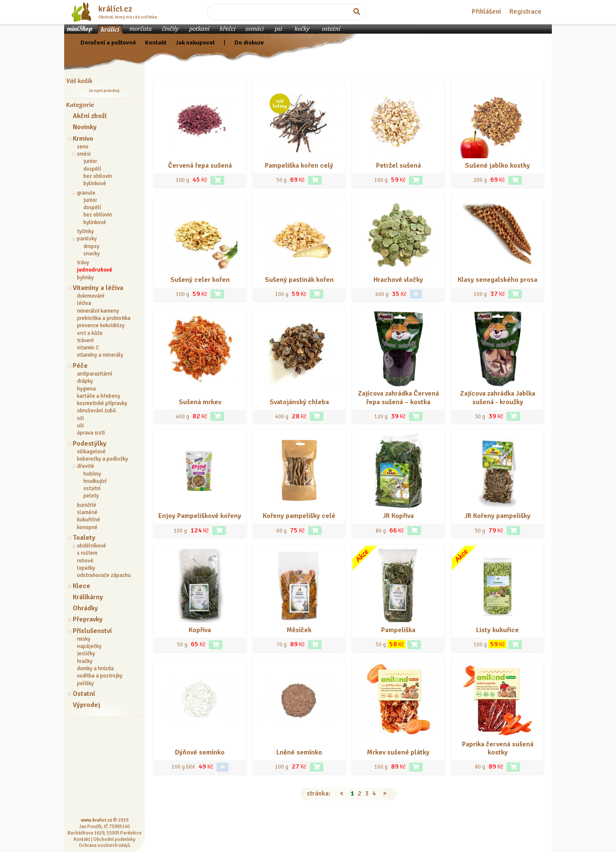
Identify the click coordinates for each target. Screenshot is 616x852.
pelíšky (85, 683)
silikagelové (91, 452)
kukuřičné (89, 520)
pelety (91, 496)
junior (90, 161)
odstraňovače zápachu (104, 575)
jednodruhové (95, 270)
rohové (85, 561)
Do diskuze (249, 42)
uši (80, 426)
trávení (85, 340)
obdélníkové (92, 546)
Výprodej (86, 705)
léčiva (84, 303)
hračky (85, 661)
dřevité (86, 466)
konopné (87, 527)
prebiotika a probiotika (104, 318)
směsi (84, 154)
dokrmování (91, 296)
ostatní (92, 488)
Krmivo (83, 139)
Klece (81, 586)
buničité (87, 505)
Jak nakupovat (195, 42)
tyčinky (85, 231)
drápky (85, 381)
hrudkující (95, 481)
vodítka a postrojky (100, 676)
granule (86, 193)
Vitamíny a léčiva (98, 288)
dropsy (91, 246)
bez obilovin (98, 176)
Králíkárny (88, 597)
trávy (83, 263)
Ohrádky (85, 608)
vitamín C (88, 348)
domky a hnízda (95, 669)
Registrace (526, 12)
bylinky (85, 278)
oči (80, 418)
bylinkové (95, 183)
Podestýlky (90, 444)
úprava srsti (91, 433)
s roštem (87, 553)
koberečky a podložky (102, 459)
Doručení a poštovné (108, 42)
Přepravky (88, 619)
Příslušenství (92, 631)
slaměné (87, 512)
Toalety (84, 538)
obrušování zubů (96, 411)
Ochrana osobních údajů (104, 845)
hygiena (86, 389)
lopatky (86, 568)
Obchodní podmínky (114, 839)
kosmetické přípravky (102, 403)
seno (83, 147)
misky (84, 639)
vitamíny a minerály (100, 355)
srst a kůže (90, 333)
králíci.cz (115, 9)
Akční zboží (90, 116)
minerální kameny (98, 311)
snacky (92, 254)
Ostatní (84, 694)
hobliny (92, 474)
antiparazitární (95, 374)
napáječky (89, 646)
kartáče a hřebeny (99, 396)
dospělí (92, 169)
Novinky (85, 127)
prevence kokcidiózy (101, 325)
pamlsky (87, 239)
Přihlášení (486, 12)
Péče (80, 366)
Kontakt (156, 42)
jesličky (86, 654)
